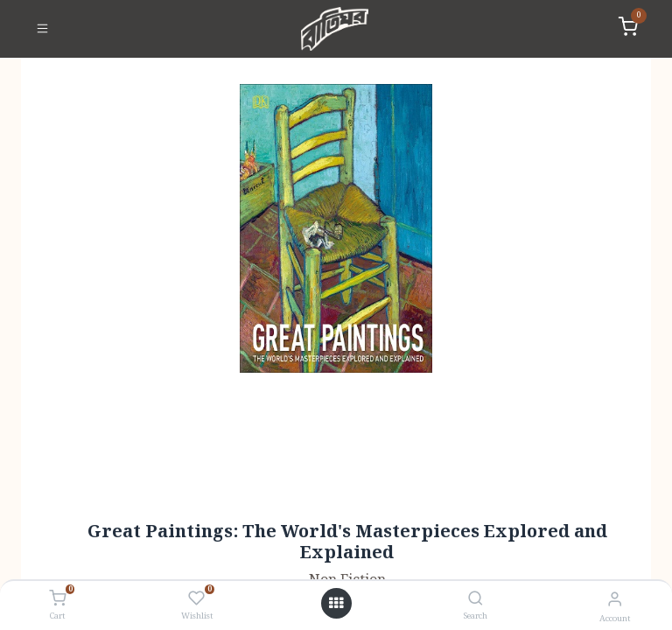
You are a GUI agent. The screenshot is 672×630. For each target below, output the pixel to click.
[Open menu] (336, 604)
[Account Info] (615, 600)
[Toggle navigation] (42, 29)
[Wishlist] (196, 599)
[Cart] (57, 599)
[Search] (476, 600)
